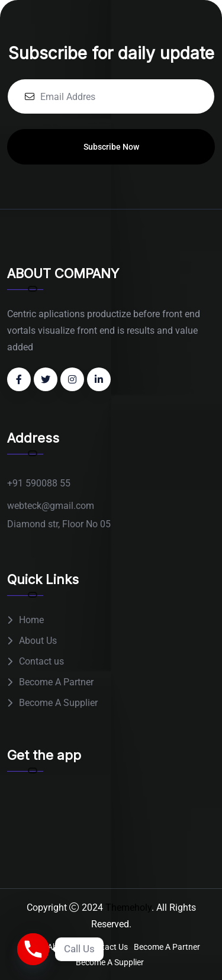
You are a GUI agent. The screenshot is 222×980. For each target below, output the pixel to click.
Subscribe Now (111, 147)
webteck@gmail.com (51, 506)
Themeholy (128, 908)
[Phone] (33, 949)
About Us (38, 641)
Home (31, 620)
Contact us (41, 661)
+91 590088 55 (39, 483)
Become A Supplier (58, 703)
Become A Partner (56, 682)
